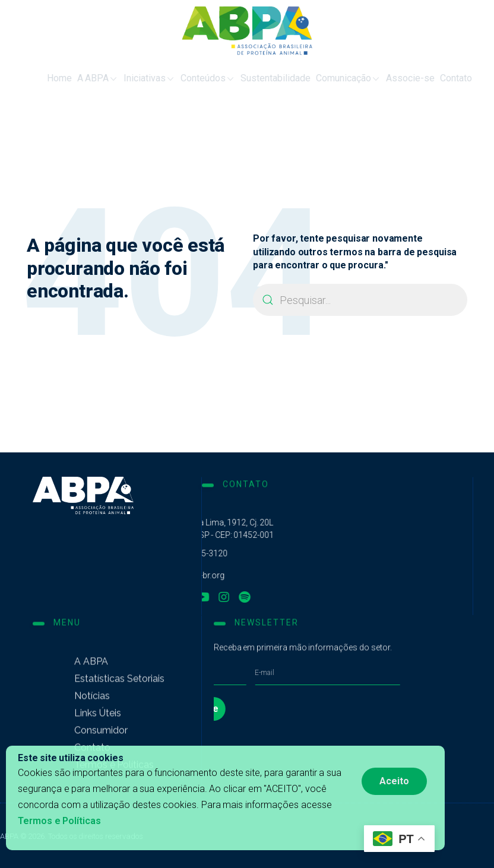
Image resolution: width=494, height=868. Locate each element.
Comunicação (336, 79)
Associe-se (398, 78)
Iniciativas (137, 79)
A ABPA (85, 79)
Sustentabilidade (263, 78)
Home (47, 78)
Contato (444, 78)
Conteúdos (195, 79)
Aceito (394, 781)
